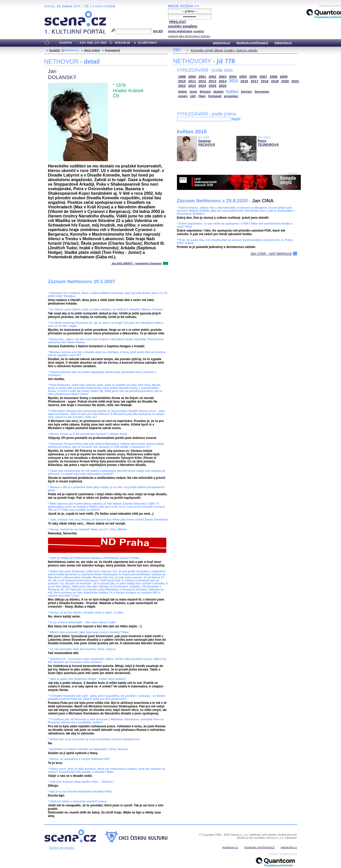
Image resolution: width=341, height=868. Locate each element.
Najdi (236, 119)
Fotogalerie (113, 50)
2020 (285, 81)
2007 (263, 77)
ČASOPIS (65, 43)
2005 (243, 77)
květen (232, 91)
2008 (274, 77)
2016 (244, 81)
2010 (182, 81)
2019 (275, 81)
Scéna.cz (53, 13)
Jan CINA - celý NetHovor (271, 254)
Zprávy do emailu (62, 848)
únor (193, 92)
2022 (182, 86)
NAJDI (158, 31)
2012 (202, 81)
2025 (212, 86)
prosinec (231, 96)
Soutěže (55, 50)
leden (183, 92)
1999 (182, 77)
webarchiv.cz (283, 43)
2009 (284, 77)
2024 (202, 86)
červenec (262, 92)
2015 (234, 81)
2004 (233, 77)
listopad (215, 96)
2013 (212, 81)
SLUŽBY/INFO (147, 43)
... (165, 263)
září (193, 96)
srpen (183, 96)
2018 (265, 81)
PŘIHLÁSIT (178, 22)
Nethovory (72, 50)
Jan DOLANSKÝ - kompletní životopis (137, 263)
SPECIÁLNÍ (122, 43)
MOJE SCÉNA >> (184, 6)
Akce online (92, 50)
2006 (253, 77)
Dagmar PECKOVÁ (207, 143)
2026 (223, 86)
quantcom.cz (221, 43)
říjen (202, 96)
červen (246, 92)
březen (205, 92)
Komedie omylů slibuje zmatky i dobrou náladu (224, 50)
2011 (192, 81)
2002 (212, 77)
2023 (192, 86)
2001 (202, 77)
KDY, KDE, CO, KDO (93, 43)
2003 (223, 77)
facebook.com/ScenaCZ (252, 43)
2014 (223, 81)
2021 (295, 81)
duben (219, 92)
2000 (192, 77)
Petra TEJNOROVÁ (268, 143)
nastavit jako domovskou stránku (189, 36)
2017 (255, 81)
